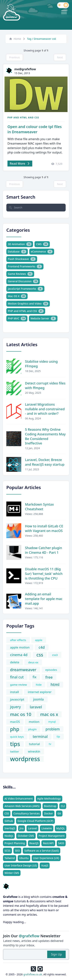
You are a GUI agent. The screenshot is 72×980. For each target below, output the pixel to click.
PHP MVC (17, 318)
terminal (40, 736)
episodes (51, 670)
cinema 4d (19, 655)
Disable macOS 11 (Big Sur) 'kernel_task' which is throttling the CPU (44, 574)
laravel (36, 707)
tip (58, 736)
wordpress (25, 759)
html (55, 684)
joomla (39, 699)
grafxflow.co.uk (33, 974)
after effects (18, 640)
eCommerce (42, 252)
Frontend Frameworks (25, 266)
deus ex (33, 662)
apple (39, 640)
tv (50, 744)
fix (35, 677)
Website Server (43, 318)
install (14, 692)
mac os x (49, 714)
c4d (42, 647)
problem (53, 729)
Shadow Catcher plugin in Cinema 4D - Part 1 (43, 550)
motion (34, 722)
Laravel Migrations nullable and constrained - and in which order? (45, 409)
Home (15, 39)
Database (17, 252)
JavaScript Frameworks (25, 289)
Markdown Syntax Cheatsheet (39, 507)
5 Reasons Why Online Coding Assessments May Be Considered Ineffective (45, 436)
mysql (52, 722)
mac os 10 (21, 714)
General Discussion (23, 281)
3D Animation (20, 244)
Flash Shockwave (22, 259)
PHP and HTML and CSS (23, 118)
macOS (15, 722)
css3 (55, 655)
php (15, 729)
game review (18, 685)
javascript (17, 699)
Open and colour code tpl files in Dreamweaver (35, 129)
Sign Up (56, 954)
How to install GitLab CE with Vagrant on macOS (44, 528)
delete (15, 662)
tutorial (34, 744)
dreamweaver (23, 670)
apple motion (20, 647)
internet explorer (40, 692)
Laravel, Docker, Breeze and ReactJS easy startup (45, 462)
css (40, 655)
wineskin (34, 751)
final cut (17, 677)
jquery (15, 707)
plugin (32, 729)
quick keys (17, 737)
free (49, 677)
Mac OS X (17, 296)
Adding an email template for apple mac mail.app (44, 599)
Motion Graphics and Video (28, 304)
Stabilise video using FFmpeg (41, 364)
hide (39, 685)
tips (15, 744)
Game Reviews (20, 274)
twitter (15, 751)
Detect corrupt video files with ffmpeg (45, 385)
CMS (42, 244)
